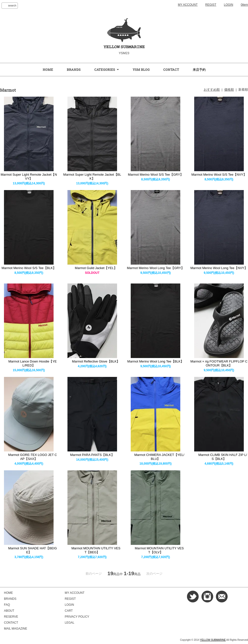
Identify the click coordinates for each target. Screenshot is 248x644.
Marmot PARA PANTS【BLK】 (92, 455)
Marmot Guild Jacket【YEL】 (92, 268)
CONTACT (171, 70)
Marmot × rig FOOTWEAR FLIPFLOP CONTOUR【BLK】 (219, 363)
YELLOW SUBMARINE (213, 640)
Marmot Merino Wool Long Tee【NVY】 (219, 268)
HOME (48, 70)
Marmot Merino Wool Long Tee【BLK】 (155, 361)
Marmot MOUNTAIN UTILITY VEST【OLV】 (156, 550)
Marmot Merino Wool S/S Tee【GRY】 (156, 175)
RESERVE (11, 617)
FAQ (7, 605)
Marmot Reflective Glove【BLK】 (92, 361)
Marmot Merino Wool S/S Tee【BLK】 (29, 268)
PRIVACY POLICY (77, 617)
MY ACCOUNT (188, 5)
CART (69, 611)
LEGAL (70, 623)
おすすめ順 (212, 90)
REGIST (211, 5)
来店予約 (199, 70)
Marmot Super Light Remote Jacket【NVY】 (29, 177)
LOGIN (229, 5)
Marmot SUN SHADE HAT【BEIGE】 (29, 550)
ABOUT (9, 611)
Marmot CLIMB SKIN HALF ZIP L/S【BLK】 (219, 457)
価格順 (229, 90)
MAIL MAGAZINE (15, 629)
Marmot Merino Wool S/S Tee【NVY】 (219, 175)
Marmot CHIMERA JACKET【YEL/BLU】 (155, 457)
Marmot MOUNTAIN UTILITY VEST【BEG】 (92, 550)
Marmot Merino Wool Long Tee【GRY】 (156, 268)
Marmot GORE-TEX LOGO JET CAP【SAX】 (29, 457)
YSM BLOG (141, 70)
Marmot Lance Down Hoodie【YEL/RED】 (29, 363)
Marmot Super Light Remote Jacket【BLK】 (92, 177)
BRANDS (74, 70)
